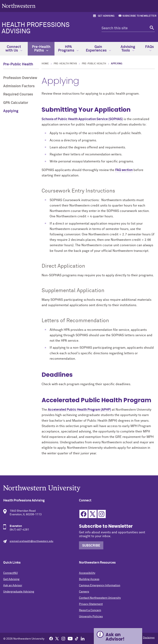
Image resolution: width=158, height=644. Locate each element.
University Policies (91, 617)
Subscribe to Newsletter (139, 16)
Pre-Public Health (18, 64)
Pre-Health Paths (41, 49)
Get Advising (106, 16)
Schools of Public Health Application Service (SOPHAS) (82, 119)
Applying (11, 111)
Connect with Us (14, 49)
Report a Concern (90, 610)
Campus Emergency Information (100, 585)
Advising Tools (128, 49)
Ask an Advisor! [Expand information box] (115, 637)
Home (45, 64)
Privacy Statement (91, 604)
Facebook (84, 514)
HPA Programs (68, 49)
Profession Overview (20, 78)
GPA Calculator (16, 103)
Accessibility (87, 573)
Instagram (102, 514)
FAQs (149, 48)
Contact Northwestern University (100, 598)
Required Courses (18, 94)
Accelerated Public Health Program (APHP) (79, 410)
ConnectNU (10, 573)
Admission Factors (19, 86)
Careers (84, 592)
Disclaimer (149, 638)
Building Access (89, 579)
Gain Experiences (98, 49)
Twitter (93, 514)
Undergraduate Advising (19, 592)
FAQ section (124, 170)
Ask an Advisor (13, 585)
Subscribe (91, 546)
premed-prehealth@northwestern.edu (31, 541)
